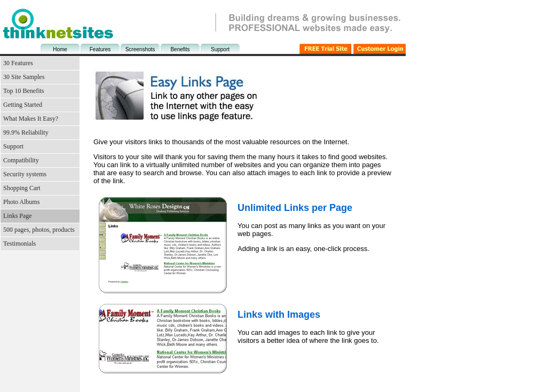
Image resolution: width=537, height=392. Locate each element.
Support (220, 49)
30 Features (18, 63)
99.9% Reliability (26, 132)
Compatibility (21, 160)
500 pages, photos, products (39, 230)
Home (60, 49)
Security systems (25, 174)
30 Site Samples (24, 77)
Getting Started (23, 105)
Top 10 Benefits (23, 91)
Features (100, 49)
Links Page (18, 216)
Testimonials (19, 244)
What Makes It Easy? (31, 119)
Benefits (180, 49)
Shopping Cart (22, 188)
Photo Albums (21, 202)
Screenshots (140, 49)
